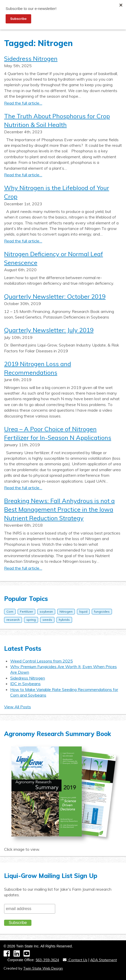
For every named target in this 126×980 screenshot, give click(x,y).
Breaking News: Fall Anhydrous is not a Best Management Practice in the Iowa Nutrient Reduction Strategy (59, 509)
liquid (83, 611)
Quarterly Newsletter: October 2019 (55, 296)
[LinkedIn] (19, 955)
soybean (46, 611)
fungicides (102, 611)
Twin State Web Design (43, 968)
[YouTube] (28, 955)
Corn (10, 611)
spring (31, 620)
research (13, 620)
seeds (47, 620)
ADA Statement (104, 960)
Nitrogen (66, 611)
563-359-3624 (47, 960)
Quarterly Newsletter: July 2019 (49, 330)
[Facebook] (9, 955)
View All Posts (18, 707)
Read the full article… (23, 103)
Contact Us (75, 960)
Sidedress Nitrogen (31, 59)
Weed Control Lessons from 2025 (42, 661)
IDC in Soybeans (25, 684)
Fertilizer (26, 611)
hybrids (64, 620)
